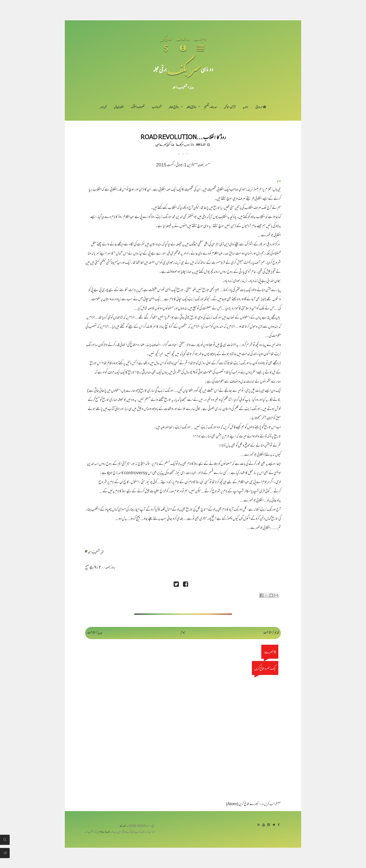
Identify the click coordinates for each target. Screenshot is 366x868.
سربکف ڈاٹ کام (106, 832)
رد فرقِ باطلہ (191, 107)
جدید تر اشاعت (95, 633)
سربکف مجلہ (124, 826)
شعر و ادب (157, 107)
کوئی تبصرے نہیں (162, 145)
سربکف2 (180, 145)
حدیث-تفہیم (210, 107)
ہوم (183, 633)
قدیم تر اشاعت (271, 633)
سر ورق (261, 107)
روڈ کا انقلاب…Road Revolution (183, 137)
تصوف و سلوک (138, 107)
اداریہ (245, 107)
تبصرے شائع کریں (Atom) (242, 804)
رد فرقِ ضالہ (174, 107)
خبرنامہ (103, 107)
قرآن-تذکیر (230, 107)
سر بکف (184, 69)
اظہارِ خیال (119, 107)
